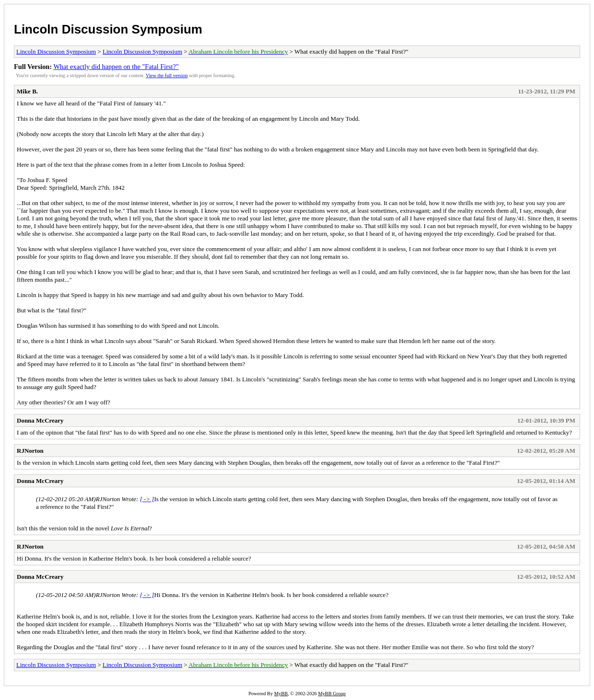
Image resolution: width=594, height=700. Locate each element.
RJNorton (30, 451)
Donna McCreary (40, 420)
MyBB (281, 694)
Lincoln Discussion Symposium (108, 29)
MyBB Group (332, 694)
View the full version (167, 75)
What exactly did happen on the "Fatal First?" (116, 67)
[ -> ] (147, 499)
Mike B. (27, 91)
